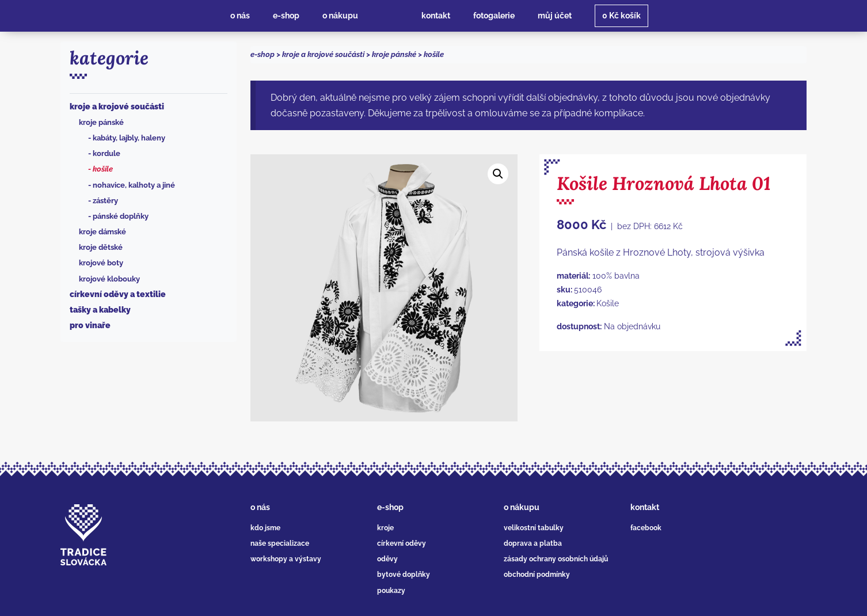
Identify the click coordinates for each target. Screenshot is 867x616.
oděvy (387, 559)
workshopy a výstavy (286, 559)
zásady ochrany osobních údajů (556, 559)
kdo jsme (265, 528)
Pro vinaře (90, 325)
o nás (260, 507)
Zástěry (105, 201)
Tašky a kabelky (100, 310)
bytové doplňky (404, 575)
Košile (103, 169)
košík (621, 16)
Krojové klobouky (109, 279)
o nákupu (522, 507)
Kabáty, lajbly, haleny (129, 138)
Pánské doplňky (121, 216)
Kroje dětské (101, 247)
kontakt (645, 507)
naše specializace (280, 543)
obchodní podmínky (537, 575)
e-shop (263, 54)
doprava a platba (533, 543)
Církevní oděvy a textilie (118, 294)
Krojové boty (101, 263)
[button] (498, 174)
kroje (385, 528)
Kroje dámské (102, 232)
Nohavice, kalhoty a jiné (134, 185)
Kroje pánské (101, 122)
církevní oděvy (402, 543)
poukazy (391, 591)
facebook (646, 528)
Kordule (107, 153)
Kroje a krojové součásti (117, 107)
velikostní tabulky (534, 528)
